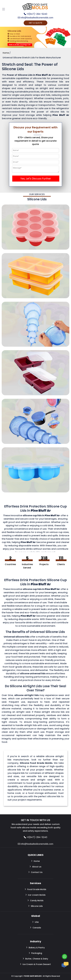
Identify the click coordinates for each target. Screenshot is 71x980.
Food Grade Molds (36, 889)
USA (36, 922)
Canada (36, 928)
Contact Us (35, 872)
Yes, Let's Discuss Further (36, 179)
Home (35, 861)
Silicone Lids (36, 906)
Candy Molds (36, 900)
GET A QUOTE (35, 23)
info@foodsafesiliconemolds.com (36, 18)
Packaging (35, 953)
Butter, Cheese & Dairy (35, 959)
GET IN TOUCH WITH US (35, 820)
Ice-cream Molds (36, 895)
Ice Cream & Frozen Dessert (35, 964)
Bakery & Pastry (35, 947)
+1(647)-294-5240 (35, 14)
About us (36, 867)
